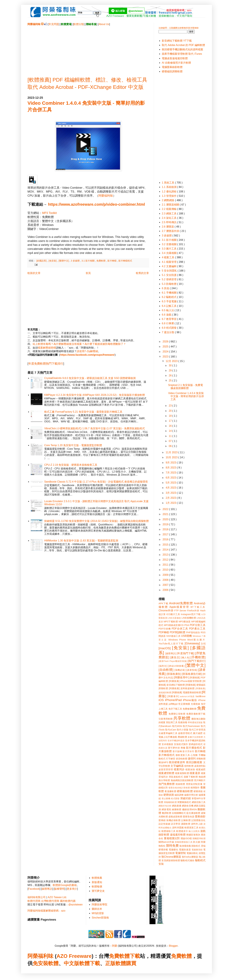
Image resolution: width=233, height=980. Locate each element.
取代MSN (177, 726)
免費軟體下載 (124, 956)
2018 (166, 529)
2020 (166, 519)
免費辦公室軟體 (177, 714)
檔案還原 (195, 773)
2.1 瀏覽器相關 (171, 205)
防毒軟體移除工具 (184, 842)
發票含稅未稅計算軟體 (179, 788)
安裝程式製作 (181, 744)
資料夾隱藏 (178, 828)
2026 (166, 342)
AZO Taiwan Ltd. (57, 897)
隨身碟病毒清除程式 (190, 846)
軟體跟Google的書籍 (65, 885)
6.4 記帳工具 (169, 306)
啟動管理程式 (185, 733)
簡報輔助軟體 (170, 802)
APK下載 (163, 603)
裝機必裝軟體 (173, 820)
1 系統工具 (168, 183)
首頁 (88, 273)
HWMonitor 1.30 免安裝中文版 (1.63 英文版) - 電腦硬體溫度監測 (81, 541)
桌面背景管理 (166, 769)
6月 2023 (171, 478)
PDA (187, 625)
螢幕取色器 (189, 817)
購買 (131, 963)
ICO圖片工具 (173, 614)
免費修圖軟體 (190, 709)
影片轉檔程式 (125, 261)
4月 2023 (171, 488)
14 (171, 431)
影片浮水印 (188, 751)
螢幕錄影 (200, 816)
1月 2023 (171, 503)
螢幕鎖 (162, 820)
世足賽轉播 (184, 704)
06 (171, 446)
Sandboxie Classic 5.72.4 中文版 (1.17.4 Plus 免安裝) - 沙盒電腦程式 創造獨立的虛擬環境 (96, 482)
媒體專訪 (47, 889)
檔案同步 (179, 769)
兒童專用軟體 (166, 719)
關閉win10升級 (166, 842)
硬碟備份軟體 (185, 791)
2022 (166, 509)
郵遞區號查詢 (193, 835)
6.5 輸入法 (168, 310)
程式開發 (175, 799)
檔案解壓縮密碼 (47, 348)
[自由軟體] (166, 670)
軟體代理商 (34, 901)
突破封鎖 (186, 798)
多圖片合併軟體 (195, 737)
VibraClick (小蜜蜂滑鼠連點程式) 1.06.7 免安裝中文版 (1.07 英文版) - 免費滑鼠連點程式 (94, 428)
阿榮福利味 (106, 196)
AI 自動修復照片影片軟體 (176, 63)
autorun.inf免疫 (187, 696)
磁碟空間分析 (191, 795)
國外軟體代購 (68, 901)
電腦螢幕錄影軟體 (172, 67)
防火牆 (197, 842)
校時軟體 (189, 766)
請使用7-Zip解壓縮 (87, 351)
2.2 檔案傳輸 (169, 209)
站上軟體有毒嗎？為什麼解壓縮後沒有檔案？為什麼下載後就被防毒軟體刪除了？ (79, 344)
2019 (166, 524)
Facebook (34, 889)
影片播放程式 (194, 748)
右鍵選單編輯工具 (168, 733)
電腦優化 (173, 850)
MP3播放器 (185, 622)
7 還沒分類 (168, 332)
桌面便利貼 (200, 766)
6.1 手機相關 (169, 293)
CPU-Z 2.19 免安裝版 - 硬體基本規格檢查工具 (71, 465)
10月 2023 (172, 457)
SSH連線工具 (173, 636)
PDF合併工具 (180, 629)
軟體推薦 (97, 878)
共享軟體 (182, 718)
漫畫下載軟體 (191, 777)
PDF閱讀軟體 (178, 632)
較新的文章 (34, 273)
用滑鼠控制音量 (194, 784)
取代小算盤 (183, 730)
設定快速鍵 (164, 824)
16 (171, 426)
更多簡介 (72, 889)
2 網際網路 (168, 200)
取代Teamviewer (191, 726)
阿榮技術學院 (100, 905)
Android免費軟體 (181, 603)
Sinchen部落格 (100, 918)
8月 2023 (171, 468)
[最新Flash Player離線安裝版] (173, 661)
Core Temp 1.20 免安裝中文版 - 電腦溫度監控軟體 (73, 445)
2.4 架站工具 (169, 218)
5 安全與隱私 (170, 271)
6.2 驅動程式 (169, 297)
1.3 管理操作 (169, 196)
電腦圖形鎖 (197, 850)
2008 (166, 580)
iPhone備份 (190, 700)
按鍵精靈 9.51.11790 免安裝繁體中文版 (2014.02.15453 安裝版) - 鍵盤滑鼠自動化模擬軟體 (96, 521)
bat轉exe (201, 696)
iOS (161, 700)
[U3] (203, 644)
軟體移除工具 (169, 831)
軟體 (53, 963)
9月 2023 (171, 463)
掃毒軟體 (201, 759)
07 (171, 441)
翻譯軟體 (167, 813)
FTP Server (180, 611)
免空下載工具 (175, 709)
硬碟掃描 (198, 791)
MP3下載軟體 (171, 622)
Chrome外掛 (166, 610)
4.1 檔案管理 (169, 262)
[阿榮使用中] (181, 677)
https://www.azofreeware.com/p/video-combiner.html (97, 204)
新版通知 (97, 882)
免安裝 (40, 963)
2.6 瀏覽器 (168, 227)
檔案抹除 (190, 769)
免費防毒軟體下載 (196, 714)
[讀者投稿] (192, 670)
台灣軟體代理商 (50, 901)
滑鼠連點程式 (176, 777)
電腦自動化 (192, 853)
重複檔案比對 (172, 838)
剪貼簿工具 (172, 722)
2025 (166, 347)
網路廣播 (177, 806)
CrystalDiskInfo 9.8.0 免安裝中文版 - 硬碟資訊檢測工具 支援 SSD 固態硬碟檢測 (90, 378)
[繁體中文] (64, 261)
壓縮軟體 (182, 737)
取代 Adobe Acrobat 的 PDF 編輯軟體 (183, 45)
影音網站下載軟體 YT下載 (177, 41)
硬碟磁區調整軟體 (172, 71)
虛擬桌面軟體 (175, 817)
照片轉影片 (200, 780)
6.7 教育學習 (169, 319)
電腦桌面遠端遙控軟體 (175, 58)
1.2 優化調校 (169, 192)
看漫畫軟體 (170, 791)
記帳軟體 (186, 820)
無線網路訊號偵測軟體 (182, 780)
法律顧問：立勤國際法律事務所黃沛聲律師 (179, 28)
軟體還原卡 (182, 831)
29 (171, 370)
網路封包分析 (165, 806)
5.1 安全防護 (169, 275)
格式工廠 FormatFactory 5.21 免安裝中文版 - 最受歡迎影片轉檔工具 (83, 412)
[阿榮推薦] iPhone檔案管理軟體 (185, 681)
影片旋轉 (177, 751)
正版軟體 (116, 963)
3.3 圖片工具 (169, 249)
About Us (104, 24)
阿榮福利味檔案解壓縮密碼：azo (46, 911)
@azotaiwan (75, 905)
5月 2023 (171, 483)
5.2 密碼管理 (169, 279)
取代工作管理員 (197, 730)
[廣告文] (175, 657)
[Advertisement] (88, 49)
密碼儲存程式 (196, 744)
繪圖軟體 (177, 809)
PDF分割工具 (198, 625)
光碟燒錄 (195, 704)
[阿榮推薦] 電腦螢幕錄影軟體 (186, 692)
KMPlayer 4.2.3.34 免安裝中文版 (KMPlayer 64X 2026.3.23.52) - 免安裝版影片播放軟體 (94, 395)
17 (171, 421)
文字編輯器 (177, 766)
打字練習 (171, 759)
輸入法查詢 (194, 831)
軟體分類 (79, 24)
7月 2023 (171, 473)
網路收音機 (188, 806)
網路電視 (166, 809)
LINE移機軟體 (189, 618)
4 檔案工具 (168, 257)
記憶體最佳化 (198, 820)
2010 (166, 570)
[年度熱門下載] (186, 653)
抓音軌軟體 (182, 759)
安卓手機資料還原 (176, 741)
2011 (166, 565)
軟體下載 (90, 963)
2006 (166, 590)
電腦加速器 (185, 850)
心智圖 (194, 755)
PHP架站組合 (193, 632)
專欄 (183, 748)
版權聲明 (59, 889)
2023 (166, 357)
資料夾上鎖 (197, 824)
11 (171, 436)
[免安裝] (53, 261)
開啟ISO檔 (186, 838)
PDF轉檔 (164, 632)
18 (171, 416)
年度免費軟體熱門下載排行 (46, 364)
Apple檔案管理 (179, 607)
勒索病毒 (183, 722)
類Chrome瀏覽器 (171, 857)
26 (171, 376)
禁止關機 (166, 799)
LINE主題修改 (174, 618)
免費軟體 (101, 261)
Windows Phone (177, 640)
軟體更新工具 (191, 828)
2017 (166, 534)
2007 (166, 585)
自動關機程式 (179, 813)
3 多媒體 (76, 261)
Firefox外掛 (193, 611)
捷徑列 (192, 759)
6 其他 (166, 288)
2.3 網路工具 (169, 214)
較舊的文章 (142, 273)
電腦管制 (180, 853)
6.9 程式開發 (169, 328)
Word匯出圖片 (196, 640)
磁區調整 (179, 795)
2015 (166, 545)
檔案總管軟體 (166, 773)
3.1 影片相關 (88, 261)
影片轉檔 (112, 261)
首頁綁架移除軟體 (171, 860)
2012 (166, 560)
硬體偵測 (169, 795)
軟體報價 (97, 887)
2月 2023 (171, 498)
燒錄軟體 (180, 784)
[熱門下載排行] (197, 661)
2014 (166, 550)
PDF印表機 (165, 629)
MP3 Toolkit (49, 213)
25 (171, 381)
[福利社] (163, 666)
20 (171, 411)
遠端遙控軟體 (178, 835)
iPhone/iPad (173, 700)
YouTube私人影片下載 (171, 644)
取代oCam (171, 730)
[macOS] (165, 648)
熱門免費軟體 (167, 784)
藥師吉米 (97, 909)
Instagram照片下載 (191, 614)
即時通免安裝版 (195, 722)
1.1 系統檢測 (169, 187)
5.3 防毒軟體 (169, 284)
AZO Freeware (74, 956)
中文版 (72, 963)
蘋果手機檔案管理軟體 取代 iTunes (182, 54)
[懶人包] (185, 657)
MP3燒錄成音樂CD (174, 625)
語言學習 (176, 824)
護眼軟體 (186, 824)
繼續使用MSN (190, 809)
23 (171, 406)
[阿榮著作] (173, 696)
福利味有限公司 (37, 897)
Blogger (173, 946)
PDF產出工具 (197, 629)
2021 (166, 514)
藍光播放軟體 (193, 813)
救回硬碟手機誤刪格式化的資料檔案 (183, 49)
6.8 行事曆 (168, 323)
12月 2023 (172, 361)
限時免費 (172, 846)
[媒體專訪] (171, 653)
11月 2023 (172, 452)
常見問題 (54, 24)
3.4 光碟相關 (169, 253)
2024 (166, 352)
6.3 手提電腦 (169, 301)
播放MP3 (163, 762)
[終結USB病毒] (176, 666)
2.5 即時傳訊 (169, 222)
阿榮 (115, 946)
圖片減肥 (198, 733)
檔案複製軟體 (182, 773)
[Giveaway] (192, 643)
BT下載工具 (198, 607)
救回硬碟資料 (177, 762)
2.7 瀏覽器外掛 (171, 231)
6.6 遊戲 (167, 315)
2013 (166, 555)
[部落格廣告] (174, 674)
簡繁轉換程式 (184, 802)
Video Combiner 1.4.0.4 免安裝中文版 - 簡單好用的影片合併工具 (186, 396)
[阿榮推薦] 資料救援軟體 (182, 688)
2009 (166, 575)
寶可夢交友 (98, 891)
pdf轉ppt (173, 704)
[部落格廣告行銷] (192, 674)
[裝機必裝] (180, 670)
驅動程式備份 (187, 860)
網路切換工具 (199, 802)
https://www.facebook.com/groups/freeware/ (87, 355)
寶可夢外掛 (174, 748)
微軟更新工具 (183, 755)
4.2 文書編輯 (169, 266)
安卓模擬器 (167, 744)
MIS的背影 (98, 913)
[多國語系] (42, 261)
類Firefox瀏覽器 (190, 857)
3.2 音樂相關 (169, 244)
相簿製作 (195, 788)
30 (171, 365)
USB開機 (186, 636)
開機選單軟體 (199, 838)
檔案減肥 (201, 769)
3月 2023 (171, 493)
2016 (166, 539)
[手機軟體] (198, 657)
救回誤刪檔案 (194, 762)
